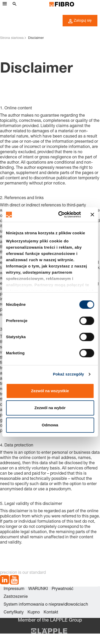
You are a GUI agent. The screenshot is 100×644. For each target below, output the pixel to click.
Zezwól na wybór (50, 408)
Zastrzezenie (16, 597)
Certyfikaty (14, 613)
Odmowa (50, 425)
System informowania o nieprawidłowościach (46, 605)
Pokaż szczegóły (69, 374)
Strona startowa (12, 38)
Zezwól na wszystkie (50, 391)
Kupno (34, 613)
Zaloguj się (80, 21)
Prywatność (63, 589)
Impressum (14, 589)
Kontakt (51, 613)
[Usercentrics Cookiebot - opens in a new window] (60, 214)
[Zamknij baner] (92, 214)
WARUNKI (38, 589)
